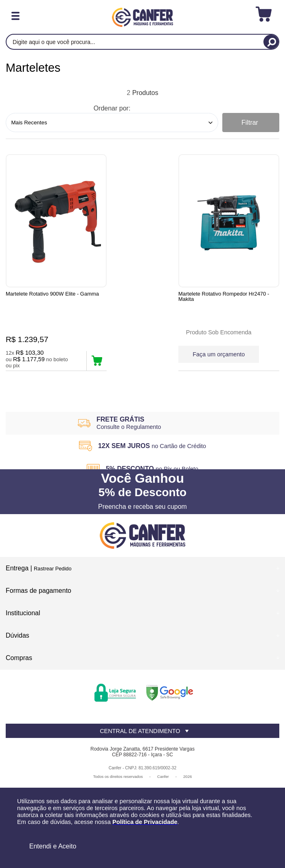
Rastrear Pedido (53, 573)
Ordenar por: (112, 108)
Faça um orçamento (134, 353)
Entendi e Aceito (53, 846)
